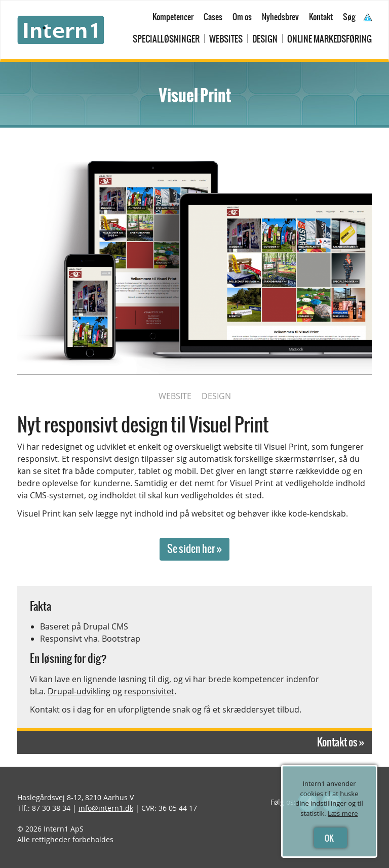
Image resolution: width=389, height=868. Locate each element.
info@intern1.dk (106, 808)
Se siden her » (194, 549)
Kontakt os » (341, 742)
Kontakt (321, 17)
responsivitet (149, 691)
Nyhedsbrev (280, 17)
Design (265, 39)
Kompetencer (173, 17)
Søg (349, 17)
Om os (242, 17)
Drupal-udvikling (79, 691)
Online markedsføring (329, 39)
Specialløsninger (166, 39)
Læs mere (343, 813)
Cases (213, 17)
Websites (226, 39)
